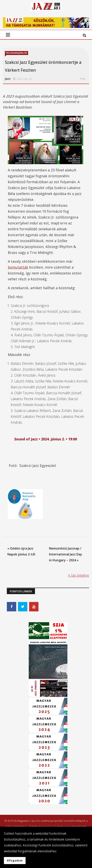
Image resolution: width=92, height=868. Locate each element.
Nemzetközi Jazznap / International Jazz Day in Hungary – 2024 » (66, 554)
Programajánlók (17, 53)
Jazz (8, 79)
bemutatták (18, 267)
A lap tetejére (79, 575)
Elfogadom (15, 860)
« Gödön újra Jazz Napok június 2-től (21, 551)
